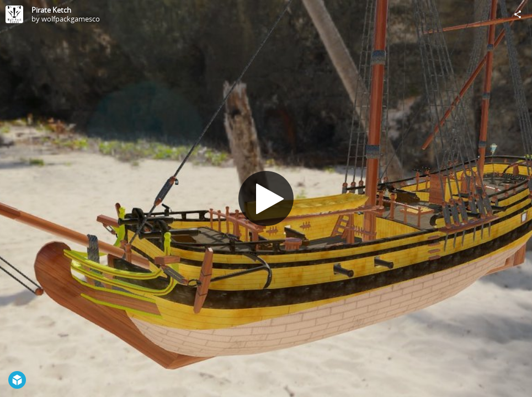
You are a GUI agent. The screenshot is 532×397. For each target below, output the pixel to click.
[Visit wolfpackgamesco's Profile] (14, 14)
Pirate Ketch (51, 10)
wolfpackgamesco (71, 19)
